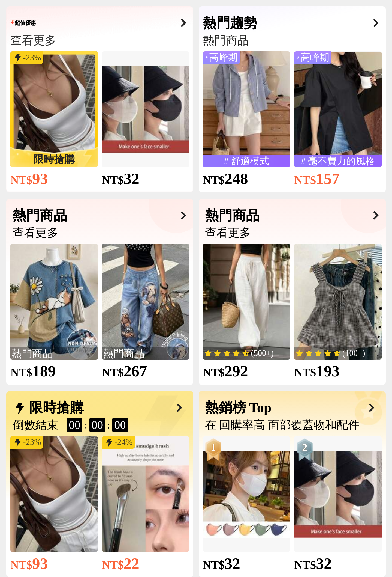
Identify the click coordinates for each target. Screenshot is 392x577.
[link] (54, 110)
